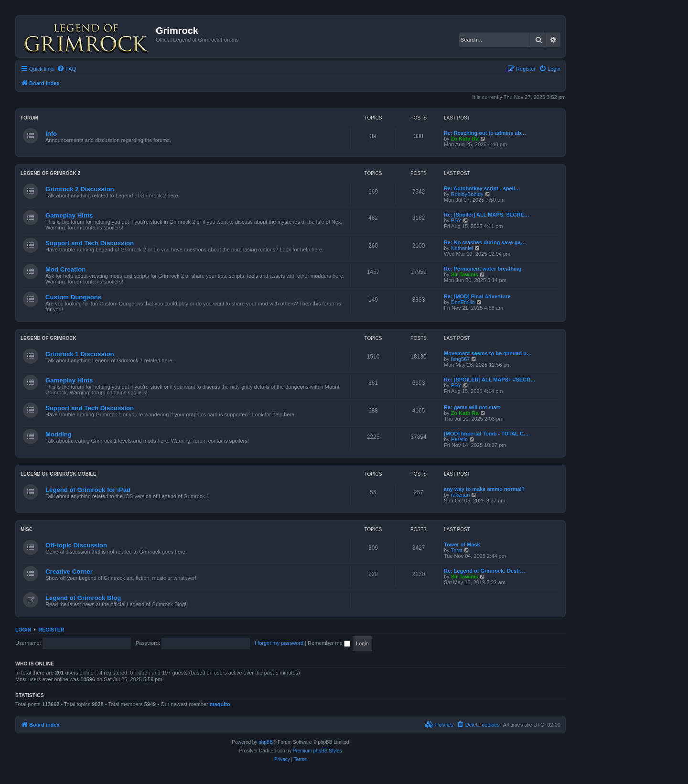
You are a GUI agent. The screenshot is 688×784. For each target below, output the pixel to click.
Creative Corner (69, 572)
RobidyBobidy (467, 194)
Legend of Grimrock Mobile (58, 474)
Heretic (459, 439)
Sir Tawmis (465, 274)
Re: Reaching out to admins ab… (485, 133)
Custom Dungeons (73, 297)
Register (52, 630)
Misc (27, 529)
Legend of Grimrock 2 (50, 173)
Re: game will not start (472, 407)
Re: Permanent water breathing (483, 269)
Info (51, 134)
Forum (29, 118)
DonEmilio (463, 302)
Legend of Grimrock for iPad (88, 490)
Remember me (329, 643)
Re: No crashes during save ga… (485, 242)
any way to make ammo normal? (484, 489)
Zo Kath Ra (465, 139)
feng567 (461, 359)
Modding (59, 434)
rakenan (461, 495)
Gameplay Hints (69, 215)
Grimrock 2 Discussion (80, 189)
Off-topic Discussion (76, 545)
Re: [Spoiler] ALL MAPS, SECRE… (487, 215)
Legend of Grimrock (48, 338)
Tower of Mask (462, 544)
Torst (457, 550)
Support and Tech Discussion (90, 243)
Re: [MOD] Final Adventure (477, 296)
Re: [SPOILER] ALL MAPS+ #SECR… (490, 380)
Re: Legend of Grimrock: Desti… (484, 571)
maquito (220, 704)
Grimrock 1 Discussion (80, 354)
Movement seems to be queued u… (488, 353)
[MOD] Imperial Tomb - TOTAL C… (486, 434)
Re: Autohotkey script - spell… (482, 188)
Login (23, 630)
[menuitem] (66, 69)
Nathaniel (462, 248)
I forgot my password (279, 643)
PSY (456, 220)
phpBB (266, 742)
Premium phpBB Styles (317, 751)
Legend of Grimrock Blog (83, 598)
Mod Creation (65, 269)
